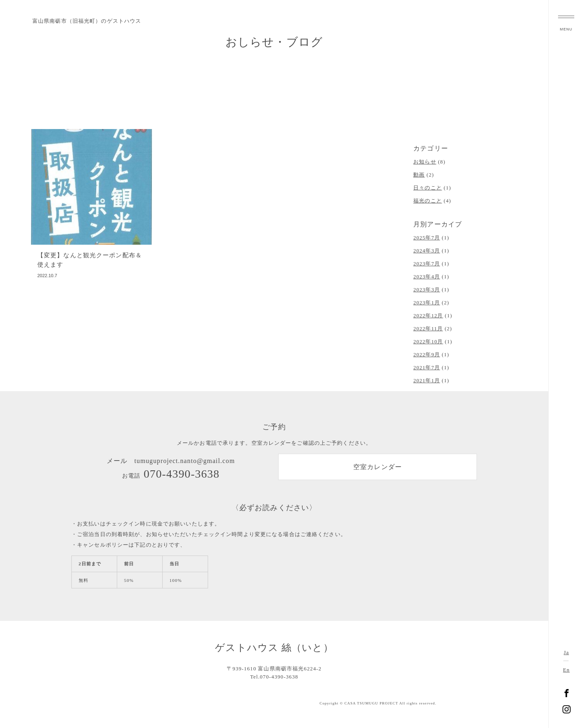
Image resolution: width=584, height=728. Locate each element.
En (566, 670)
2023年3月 (427, 290)
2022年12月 (428, 316)
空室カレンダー (378, 467)
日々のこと (428, 188)
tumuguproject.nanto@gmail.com (185, 461)
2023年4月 (427, 277)
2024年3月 (427, 251)
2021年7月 (427, 368)
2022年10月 (428, 342)
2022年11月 (428, 329)
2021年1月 (427, 381)
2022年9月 (427, 355)
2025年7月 (427, 238)
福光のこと (428, 201)
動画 (419, 175)
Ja (566, 653)
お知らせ (425, 162)
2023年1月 (427, 303)
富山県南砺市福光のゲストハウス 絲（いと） (567, 364)
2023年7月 (427, 264)
